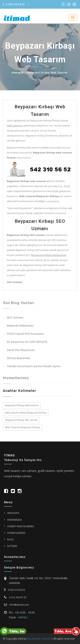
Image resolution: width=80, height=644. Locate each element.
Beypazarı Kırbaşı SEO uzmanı (21, 420)
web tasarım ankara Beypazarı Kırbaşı (26, 413)
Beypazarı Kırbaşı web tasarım (22, 405)
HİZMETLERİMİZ (16, 533)
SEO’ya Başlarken (18, 359)
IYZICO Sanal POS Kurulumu (25, 335)
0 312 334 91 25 (15, 597)
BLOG (10, 539)
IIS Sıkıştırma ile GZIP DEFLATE (27, 343)
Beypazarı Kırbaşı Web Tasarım (47, 72)
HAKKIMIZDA (14, 520)
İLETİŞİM (12, 546)
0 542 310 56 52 (14, 4)
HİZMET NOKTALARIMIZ (21, 526)
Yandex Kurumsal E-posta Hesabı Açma (33, 367)
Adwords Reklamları (20, 327)
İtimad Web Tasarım (39, 639)
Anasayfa (17, 72)
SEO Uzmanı (15, 319)
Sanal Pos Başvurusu (21, 351)
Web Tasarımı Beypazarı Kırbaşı (23, 427)
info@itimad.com (17, 605)
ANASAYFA (13, 513)
